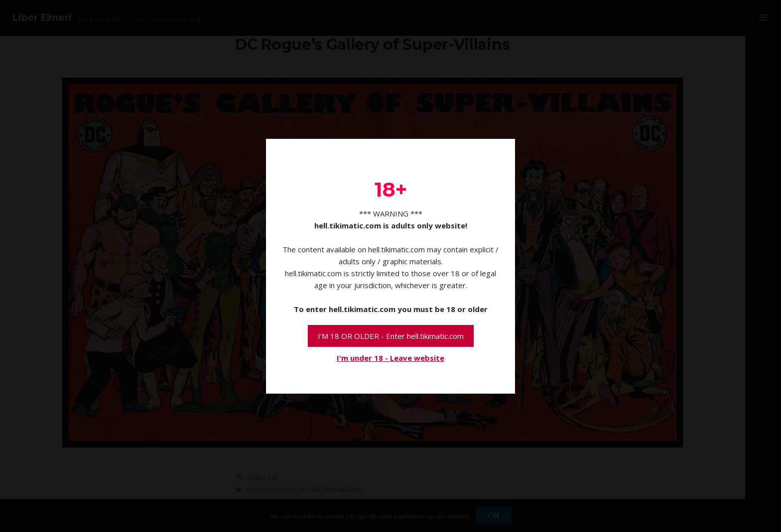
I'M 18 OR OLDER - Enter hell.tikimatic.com (391, 336)
